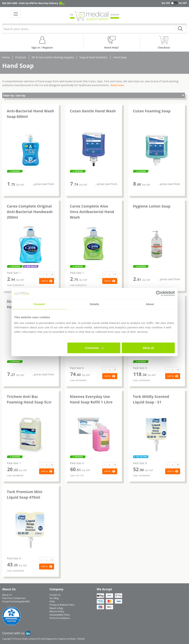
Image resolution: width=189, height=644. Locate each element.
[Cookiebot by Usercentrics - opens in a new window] (159, 293)
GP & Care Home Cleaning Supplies (53, 57)
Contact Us (55, 595)
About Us (7, 595)
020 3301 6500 (10, 3)
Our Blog (54, 598)
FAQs (52, 601)
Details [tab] (94, 304)
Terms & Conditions (60, 618)
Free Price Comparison (14, 598)
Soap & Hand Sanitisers (94, 57)
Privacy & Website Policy (62, 605)
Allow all (148, 348)
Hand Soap (120, 57)
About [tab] (150, 304)
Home (6, 57)
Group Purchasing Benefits (16, 601)
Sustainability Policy (60, 615)
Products (21, 57)
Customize (94, 348)
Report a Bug (56, 608)
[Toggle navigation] (16, 14)
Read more (117, 85)
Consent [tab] (39, 304)
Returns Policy (57, 611)
